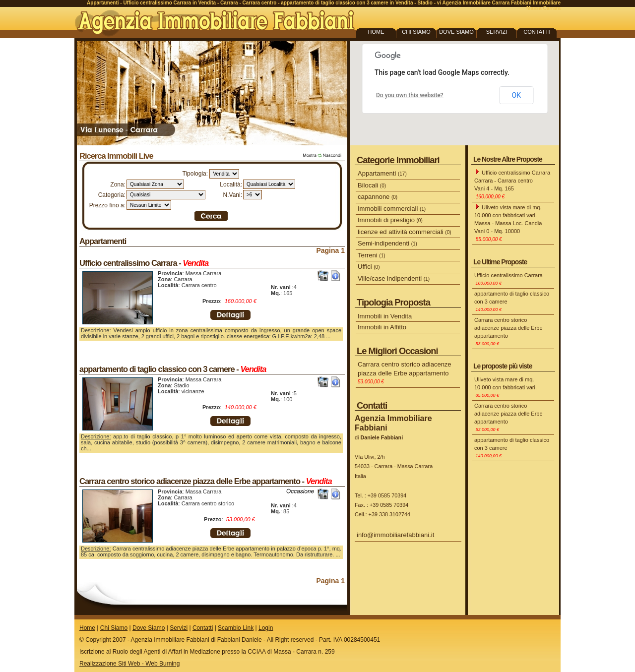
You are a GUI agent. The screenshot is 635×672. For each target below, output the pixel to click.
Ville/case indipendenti (394, 278)
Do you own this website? (410, 95)
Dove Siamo (149, 628)
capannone (378, 197)
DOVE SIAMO (456, 32)
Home (87, 628)
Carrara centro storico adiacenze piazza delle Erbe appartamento (405, 372)
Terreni (372, 255)
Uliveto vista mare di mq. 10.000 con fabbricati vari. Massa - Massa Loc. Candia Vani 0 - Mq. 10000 (508, 223)
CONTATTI (537, 32)
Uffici (369, 267)
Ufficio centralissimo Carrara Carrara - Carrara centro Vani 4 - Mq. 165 (512, 184)
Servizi (179, 628)
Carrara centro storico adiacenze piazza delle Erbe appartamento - (206, 481)
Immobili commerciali (392, 209)
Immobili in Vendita (385, 316)
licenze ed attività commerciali (405, 232)
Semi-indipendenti (387, 243)
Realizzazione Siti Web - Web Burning (129, 664)
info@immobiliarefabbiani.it (395, 535)
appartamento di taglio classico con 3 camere (512, 301)
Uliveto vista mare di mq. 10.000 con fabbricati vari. (506, 387)
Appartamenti (103, 241)
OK (516, 95)
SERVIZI (497, 32)
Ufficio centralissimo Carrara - (144, 263)
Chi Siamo (114, 628)
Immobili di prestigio (390, 220)
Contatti (203, 628)
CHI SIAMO (416, 32)
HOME (376, 32)
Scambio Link (236, 628)
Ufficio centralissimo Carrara (508, 279)
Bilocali (372, 185)
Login (266, 628)
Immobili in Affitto (382, 327)
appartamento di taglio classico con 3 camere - (173, 369)
